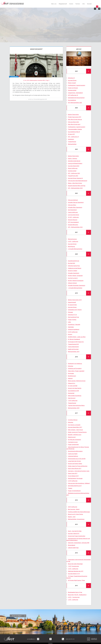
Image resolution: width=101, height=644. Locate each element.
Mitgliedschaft (63, 4)
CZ (95, 9)
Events (71, 4)
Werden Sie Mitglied (17, 616)
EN (99, 9)
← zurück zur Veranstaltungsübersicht (36, 99)
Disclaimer (50, 643)
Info (84, 4)
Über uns (54, 4)
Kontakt (89, 4)
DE (97, 7)
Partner (78, 4)
